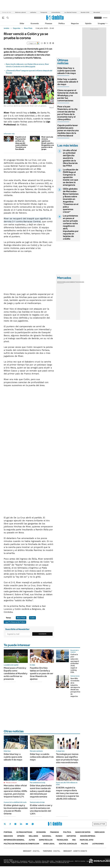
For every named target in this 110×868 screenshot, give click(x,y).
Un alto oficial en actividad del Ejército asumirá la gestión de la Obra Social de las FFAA (70, 158)
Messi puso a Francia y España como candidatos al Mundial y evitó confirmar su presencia (16, 673)
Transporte (44, 12)
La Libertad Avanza (70, 12)
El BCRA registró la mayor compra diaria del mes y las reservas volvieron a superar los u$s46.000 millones (67, 793)
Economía (35, 23)
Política (62, 23)
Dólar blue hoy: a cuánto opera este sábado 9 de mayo (67, 71)
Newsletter (105, 23)
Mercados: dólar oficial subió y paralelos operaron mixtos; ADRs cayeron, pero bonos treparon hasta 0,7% (15, 791)
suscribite (98, 18)
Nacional (47, 836)
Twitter (5, 824)
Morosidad (97, 12)
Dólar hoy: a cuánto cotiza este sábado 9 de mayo (68, 82)
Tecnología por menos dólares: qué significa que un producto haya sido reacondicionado (67, 758)
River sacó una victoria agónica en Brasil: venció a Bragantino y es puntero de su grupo (48, 143)
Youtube (27, 824)
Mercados (100, 832)
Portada (8, 832)
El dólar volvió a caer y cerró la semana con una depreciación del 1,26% (41, 809)
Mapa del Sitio (87, 840)
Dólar (22, 23)
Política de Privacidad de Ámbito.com (21, 844)
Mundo (59, 836)
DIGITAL (31, 851)
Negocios (75, 23)
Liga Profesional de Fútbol (15, 622)
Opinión (88, 23)
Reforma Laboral (20, 12)
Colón (32, 618)
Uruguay (101, 23)
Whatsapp (33, 824)
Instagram (15, 824)
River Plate (28, 28)
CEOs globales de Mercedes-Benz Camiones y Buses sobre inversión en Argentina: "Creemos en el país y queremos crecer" (71, 200)
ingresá (105, 18)
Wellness (33, 836)
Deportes (17, 28)
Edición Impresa (88, 836)
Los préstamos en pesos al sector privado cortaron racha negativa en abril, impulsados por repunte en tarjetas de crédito (71, 227)
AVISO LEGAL (49, 844)
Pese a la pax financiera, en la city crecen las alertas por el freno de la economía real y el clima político (67, 113)
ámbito (7, 28)
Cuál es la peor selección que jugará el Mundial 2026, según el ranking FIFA (75, 663)
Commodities (73, 282)
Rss (74, 840)
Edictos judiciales (68, 844)
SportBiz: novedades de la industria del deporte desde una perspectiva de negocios (75, 687)
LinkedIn (21, 824)
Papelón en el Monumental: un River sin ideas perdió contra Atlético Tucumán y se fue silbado (21, 143)
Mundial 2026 (85, 12)
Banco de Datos (83, 832)
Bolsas (66, 282)
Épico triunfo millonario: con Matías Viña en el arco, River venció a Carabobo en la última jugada (27, 65)
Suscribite (43, 634)
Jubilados (33, 12)
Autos (32, 840)
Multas (84, 844)
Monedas (60, 282)
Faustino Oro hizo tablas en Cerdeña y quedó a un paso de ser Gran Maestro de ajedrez (42, 673)
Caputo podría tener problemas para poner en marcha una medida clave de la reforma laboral (68, 130)
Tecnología (62, 840)
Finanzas (49, 23)
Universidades (56, 12)
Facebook (10, 824)
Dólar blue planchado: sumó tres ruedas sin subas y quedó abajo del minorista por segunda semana (41, 791)
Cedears (81, 282)
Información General (14, 840)
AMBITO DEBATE (75, 851)
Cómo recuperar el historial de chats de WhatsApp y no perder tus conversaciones (67, 95)
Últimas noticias (24, 832)
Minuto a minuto (11, 783)
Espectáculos (46, 840)
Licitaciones (98, 844)
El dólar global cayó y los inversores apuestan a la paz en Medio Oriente (16, 809)
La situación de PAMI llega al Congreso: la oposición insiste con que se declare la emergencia (71, 177)
